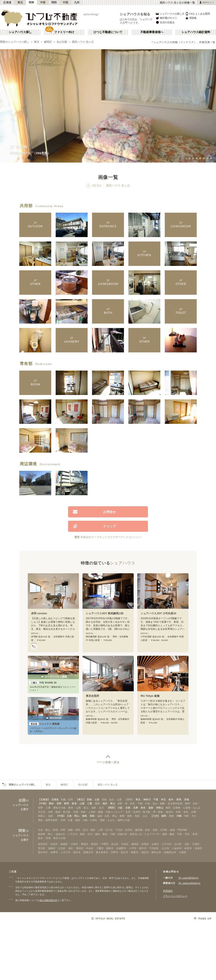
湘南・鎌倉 (168, 834)
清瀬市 (198, 848)
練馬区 (48, 42)
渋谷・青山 (44, 830)
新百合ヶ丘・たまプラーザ (145, 834)
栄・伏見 (130, 803)
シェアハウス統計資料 (196, 32)
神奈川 (147, 799)
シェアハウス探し (20, 32)
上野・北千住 (105, 830)
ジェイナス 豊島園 (44, 724)
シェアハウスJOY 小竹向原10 (158, 613)
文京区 (62, 848)
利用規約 (168, 891)
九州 (77, 2)
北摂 (128, 812)
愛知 (51, 803)
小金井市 (177, 848)
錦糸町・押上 (45, 834)
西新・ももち (107, 820)
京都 (128, 808)
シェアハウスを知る (135, 14)
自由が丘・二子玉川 (66, 834)
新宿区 (95, 844)
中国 (66, 2)
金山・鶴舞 (159, 803)
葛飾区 (52, 848)
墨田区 (80, 848)
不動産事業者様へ (152, 32)
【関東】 (130, 799)
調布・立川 (86, 834)
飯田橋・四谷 (143, 830)
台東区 (155, 844)
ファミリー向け (64, 32)
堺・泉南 (158, 812)
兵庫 (135, 808)
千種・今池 (144, 803)
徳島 (84, 816)
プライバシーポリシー (175, 896)
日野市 (115, 852)
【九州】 (155, 816)
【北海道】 (44, 799)
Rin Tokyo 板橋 (150, 696)
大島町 (183, 852)
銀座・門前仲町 (179, 830)
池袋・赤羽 (74, 830)
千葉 (156, 799)
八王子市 (65, 852)
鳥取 (92, 816)
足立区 (115, 844)
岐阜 (74, 803)
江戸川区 (167, 844)
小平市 (133, 848)
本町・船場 (54, 812)
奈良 (143, 808)
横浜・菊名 (101, 834)
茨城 (187, 799)
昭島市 (135, 852)
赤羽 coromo (39, 613)
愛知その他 (59, 808)
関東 (32, 2)
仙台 (112, 799)
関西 (54, 2)
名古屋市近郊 (175, 803)
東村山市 (156, 852)
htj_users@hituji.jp (189, 878)
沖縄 (179, 816)
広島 (69, 816)
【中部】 (43, 803)
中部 (43, 2)
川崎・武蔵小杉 (119, 834)
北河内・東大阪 (142, 812)
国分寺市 (43, 852)
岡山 (77, 816)
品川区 (178, 844)
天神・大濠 (66, 820)
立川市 (166, 848)
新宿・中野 (59, 830)
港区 (71, 848)
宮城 (89, 799)
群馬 (179, 799)
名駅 (120, 803)
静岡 (67, 803)
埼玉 (163, 799)
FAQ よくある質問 (197, 14)
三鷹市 (100, 848)
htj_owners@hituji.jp (189, 883)
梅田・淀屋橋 (173, 808)
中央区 (90, 848)
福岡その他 (124, 820)
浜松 (195, 803)
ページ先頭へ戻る (108, 762)
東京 (37, 42)
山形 (97, 799)
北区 (187, 844)
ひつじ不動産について (108, 32)
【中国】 (61, 816)
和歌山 (160, 808)
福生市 (145, 852)
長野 (59, 803)
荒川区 (42, 848)
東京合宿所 (92, 696)
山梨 (82, 803)
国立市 (77, 852)
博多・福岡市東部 (48, 820)
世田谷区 (43, 844)
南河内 (169, 812)
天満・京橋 (79, 812)
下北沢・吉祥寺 (124, 830)
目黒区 (145, 844)
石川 (97, 803)
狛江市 (125, 852)
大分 (171, 816)
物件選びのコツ (166, 18)
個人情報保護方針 (49, 900)
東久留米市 (102, 852)
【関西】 (112, 808)
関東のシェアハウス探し (15, 42)
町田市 (188, 848)
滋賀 (151, 808)
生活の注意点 (165, 22)
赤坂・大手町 (160, 830)
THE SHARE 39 (43, 683)
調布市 (110, 848)
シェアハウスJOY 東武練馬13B (105, 613)
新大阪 (67, 812)
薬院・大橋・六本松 (86, 820)
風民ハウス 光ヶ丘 (83, 42)
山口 (100, 816)
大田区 (74, 844)
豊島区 (85, 844)
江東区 (196, 844)
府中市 (143, 848)
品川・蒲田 (89, 830)
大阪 (120, 808)
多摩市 (54, 852)
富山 (113, 803)
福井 (105, 803)
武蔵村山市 (170, 852)
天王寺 (42, 812)
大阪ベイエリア (114, 812)
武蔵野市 (121, 848)
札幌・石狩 (67, 799)
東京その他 (59, 838)
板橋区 (64, 844)
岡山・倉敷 (118, 816)
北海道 (7, 2)
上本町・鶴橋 (96, 812)
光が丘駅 (62, 42)
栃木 (171, 799)
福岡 (164, 816)
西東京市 (88, 852)
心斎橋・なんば (191, 808)
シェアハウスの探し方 (170, 14)
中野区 (105, 844)
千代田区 (154, 848)
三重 (90, 803)
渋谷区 (125, 844)
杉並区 (54, 844)
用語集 (191, 18)
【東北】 (81, 799)
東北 (20, 2)
